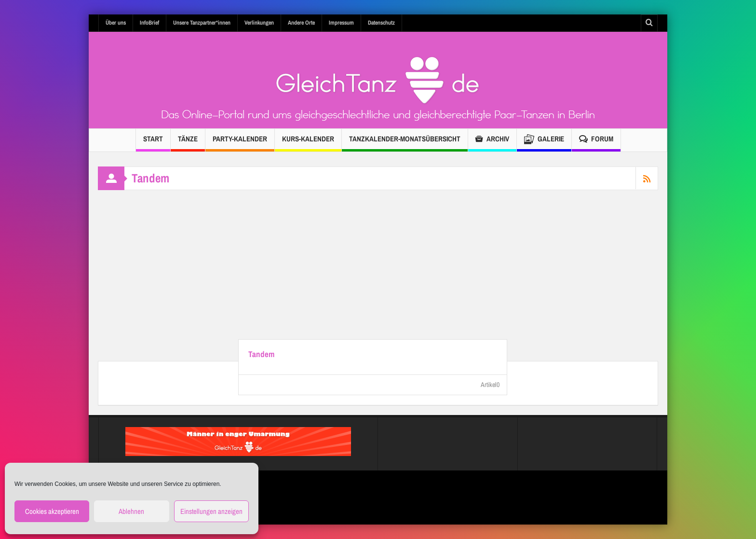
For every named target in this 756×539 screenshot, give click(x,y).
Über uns (116, 23)
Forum (596, 140)
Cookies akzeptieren (52, 511)
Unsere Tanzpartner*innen (202, 23)
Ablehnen (131, 511)
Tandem (261, 354)
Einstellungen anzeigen (211, 511)
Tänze (188, 143)
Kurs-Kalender (308, 143)
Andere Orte (301, 23)
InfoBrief (149, 23)
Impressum (341, 23)
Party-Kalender (240, 143)
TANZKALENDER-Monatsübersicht (405, 143)
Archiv (492, 140)
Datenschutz (381, 23)
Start (153, 143)
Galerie (544, 140)
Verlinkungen (259, 23)
